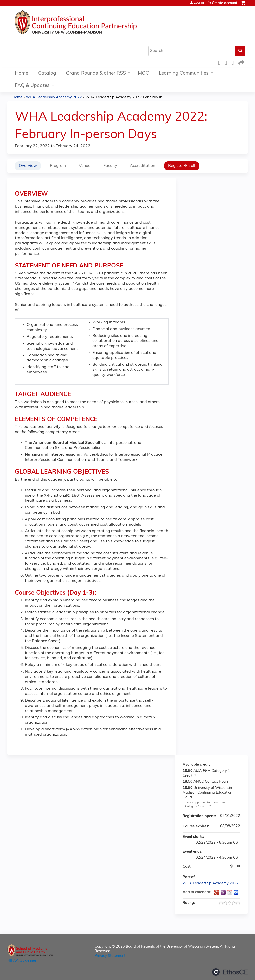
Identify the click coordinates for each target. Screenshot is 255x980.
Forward (241, 62)
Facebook (221, 62)
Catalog (47, 73)
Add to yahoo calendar (223, 892)
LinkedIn (234, 62)
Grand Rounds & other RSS (96, 73)
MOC (143, 73)
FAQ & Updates (32, 86)
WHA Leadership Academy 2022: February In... (125, 98)
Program (58, 166)
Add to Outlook (236, 892)
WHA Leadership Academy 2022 (54, 98)
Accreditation (143, 166)
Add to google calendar (217, 892)
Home (22, 73)
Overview (28, 166)
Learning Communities (184, 73)
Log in (199, 3)
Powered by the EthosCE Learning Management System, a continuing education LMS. (230, 972)
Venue (85, 166)
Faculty (110, 166)
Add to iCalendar (230, 892)
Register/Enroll (182, 166)
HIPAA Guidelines (22, 961)
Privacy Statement (110, 956)
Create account (224, 3)
